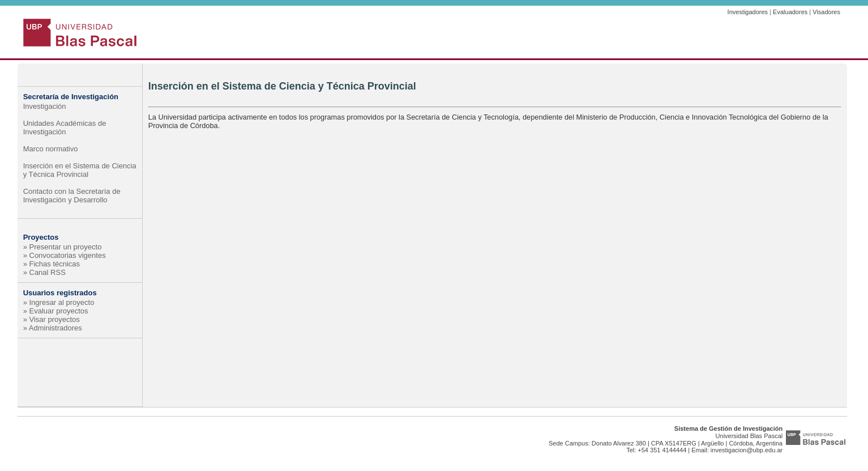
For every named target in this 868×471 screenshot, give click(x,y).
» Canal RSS (44, 272)
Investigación (45, 106)
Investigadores (748, 12)
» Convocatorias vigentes (65, 255)
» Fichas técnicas (52, 264)
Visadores (826, 12)
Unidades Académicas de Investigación (65, 128)
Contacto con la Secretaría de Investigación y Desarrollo (72, 196)
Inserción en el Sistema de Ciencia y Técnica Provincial (80, 170)
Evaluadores (790, 12)
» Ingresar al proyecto (59, 302)
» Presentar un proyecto (63, 247)
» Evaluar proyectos (56, 311)
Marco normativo (51, 149)
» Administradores (53, 328)
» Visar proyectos (52, 319)
